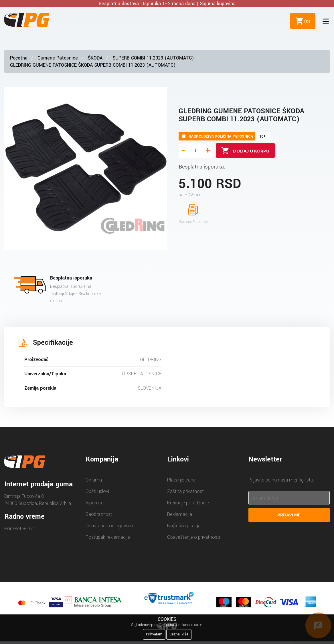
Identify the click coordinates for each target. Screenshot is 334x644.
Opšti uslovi (97, 491)
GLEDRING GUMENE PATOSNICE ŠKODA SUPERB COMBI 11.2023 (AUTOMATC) (93, 65)
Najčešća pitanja (184, 526)
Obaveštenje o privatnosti (193, 537)
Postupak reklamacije (108, 537)
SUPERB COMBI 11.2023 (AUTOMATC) (153, 58)
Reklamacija (180, 514)
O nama (94, 480)
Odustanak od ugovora (109, 526)
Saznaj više (179, 634)
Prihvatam (154, 634)
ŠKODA (95, 58)
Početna (19, 58)
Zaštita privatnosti (186, 491)
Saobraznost (99, 514)
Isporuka (95, 503)
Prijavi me (289, 515)
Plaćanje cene (181, 480)
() (306, 21)
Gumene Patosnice (58, 58)
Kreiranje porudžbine (188, 503)
